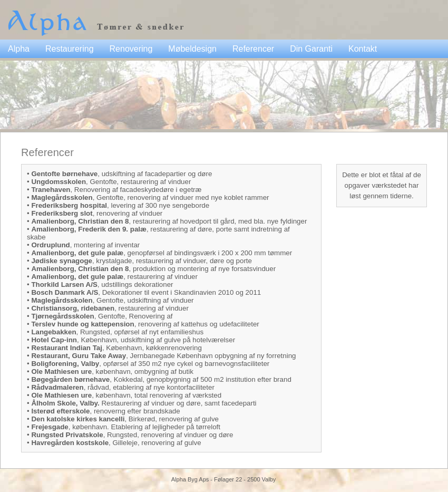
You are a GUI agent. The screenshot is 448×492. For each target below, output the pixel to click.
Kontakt (363, 49)
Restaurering (70, 49)
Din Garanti (311, 49)
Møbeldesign (192, 49)
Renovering (131, 49)
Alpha (19, 49)
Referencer (253, 49)
